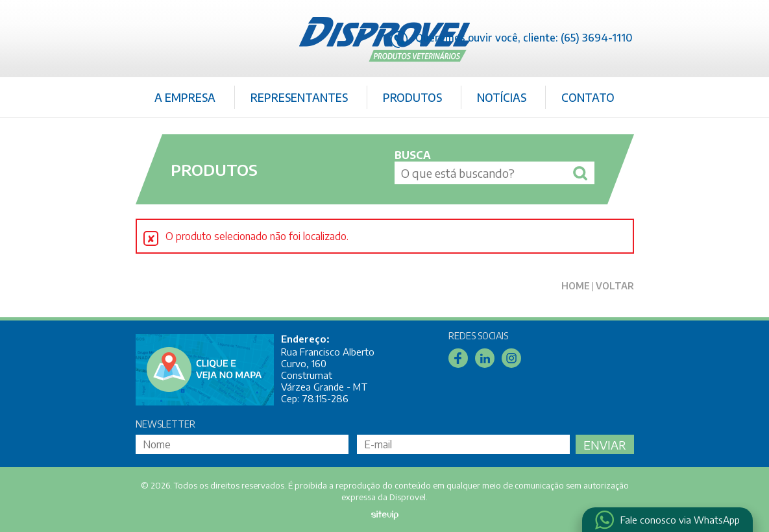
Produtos (412, 97)
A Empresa (185, 97)
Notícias (502, 97)
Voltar (615, 286)
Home (576, 286)
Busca (413, 155)
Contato (588, 97)
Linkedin (485, 358)
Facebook (458, 358)
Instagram (511, 358)
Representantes (299, 97)
